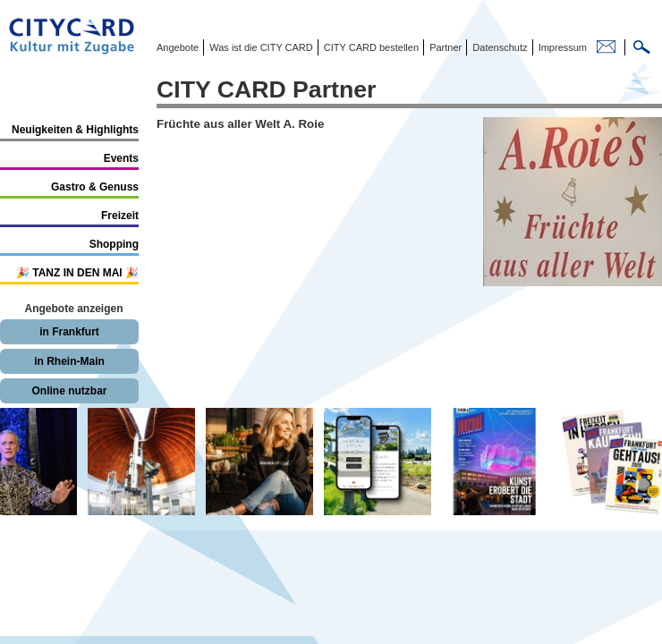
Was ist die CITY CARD (260, 47)
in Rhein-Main (69, 361)
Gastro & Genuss (95, 187)
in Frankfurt (69, 332)
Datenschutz (498, 47)
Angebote (178, 47)
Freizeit (120, 216)
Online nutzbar (70, 391)
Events (121, 158)
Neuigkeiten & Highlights (75, 130)
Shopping (114, 244)
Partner (444, 47)
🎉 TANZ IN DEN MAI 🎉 (77, 273)
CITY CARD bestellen (370, 47)
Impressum (561, 47)
